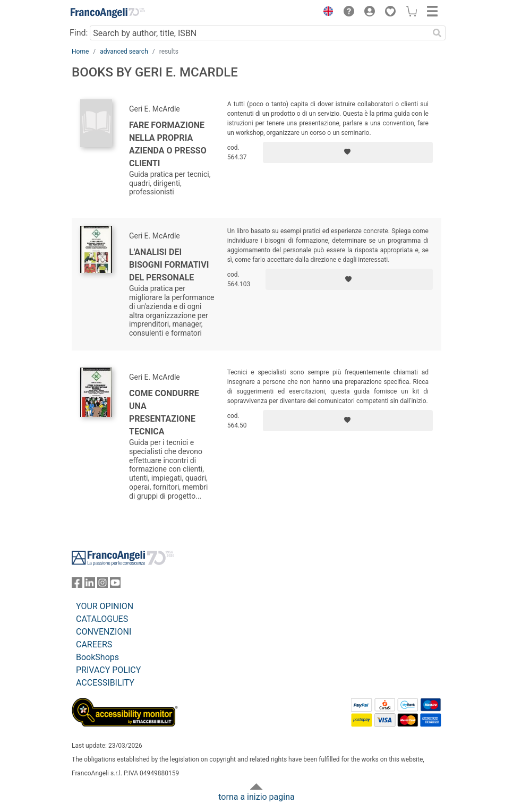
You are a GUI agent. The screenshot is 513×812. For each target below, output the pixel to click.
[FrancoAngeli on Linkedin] (90, 585)
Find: (79, 33)
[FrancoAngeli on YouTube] (115, 585)
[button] (326, 13)
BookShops (97, 657)
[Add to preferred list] (348, 152)
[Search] (437, 33)
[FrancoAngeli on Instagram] (102, 585)
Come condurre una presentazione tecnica (164, 412)
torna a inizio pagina (256, 797)
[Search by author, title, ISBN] (259, 33)
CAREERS (94, 644)
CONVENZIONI (104, 632)
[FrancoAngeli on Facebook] (77, 585)
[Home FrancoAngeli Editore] (108, 13)
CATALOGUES (102, 619)
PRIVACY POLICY (108, 670)
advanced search (124, 52)
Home (80, 52)
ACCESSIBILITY (105, 683)
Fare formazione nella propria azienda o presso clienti (168, 144)
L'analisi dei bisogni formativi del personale (169, 265)
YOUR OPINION (105, 606)
